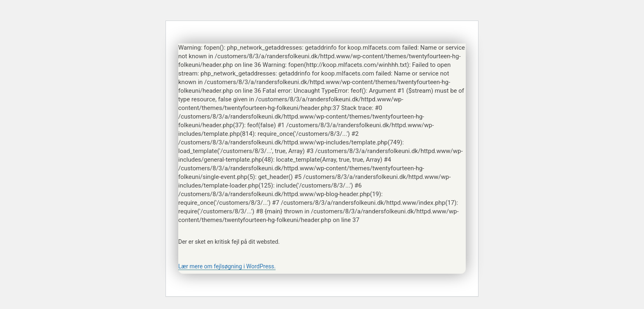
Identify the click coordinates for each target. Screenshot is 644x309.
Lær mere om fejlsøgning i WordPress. (227, 266)
